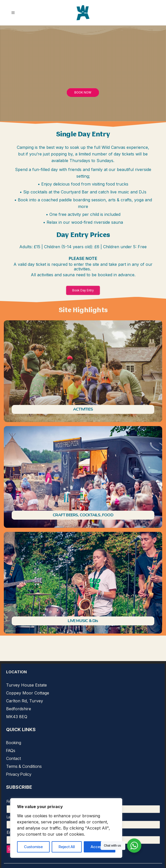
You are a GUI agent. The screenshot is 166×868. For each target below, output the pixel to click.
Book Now (83, 92)
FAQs (11, 751)
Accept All (100, 847)
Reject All (67, 847)
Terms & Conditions (24, 766)
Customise (33, 847)
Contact (13, 758)
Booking (14, 743)
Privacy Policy (19, 774)
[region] (66, 828)
